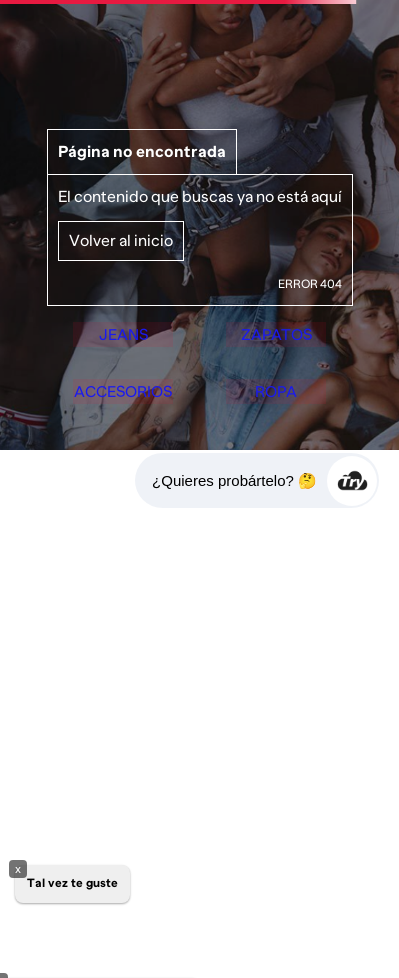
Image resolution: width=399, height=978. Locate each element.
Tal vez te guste (72, 883)
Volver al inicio (121, 218)
